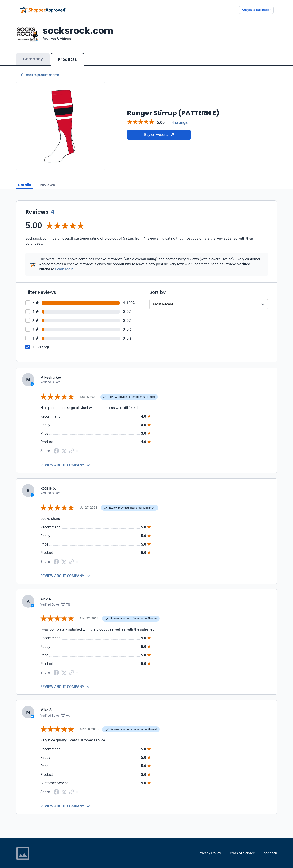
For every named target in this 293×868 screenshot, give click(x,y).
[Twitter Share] (64, 446)
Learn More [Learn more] (64, 265)
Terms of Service (241, 849)
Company (33, 54)
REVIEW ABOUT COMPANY (62, 461)
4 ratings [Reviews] (180, 118)
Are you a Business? (256, 10)
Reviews (47, 180)
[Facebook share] (56, 446)
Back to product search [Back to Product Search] (40, 70)
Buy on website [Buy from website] (159, 130)
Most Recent (163, 300)
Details (24, 180)
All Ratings (41, 343)
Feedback (269, 849)
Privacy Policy (210, 849)
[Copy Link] (71, 446)
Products (68, 55)
